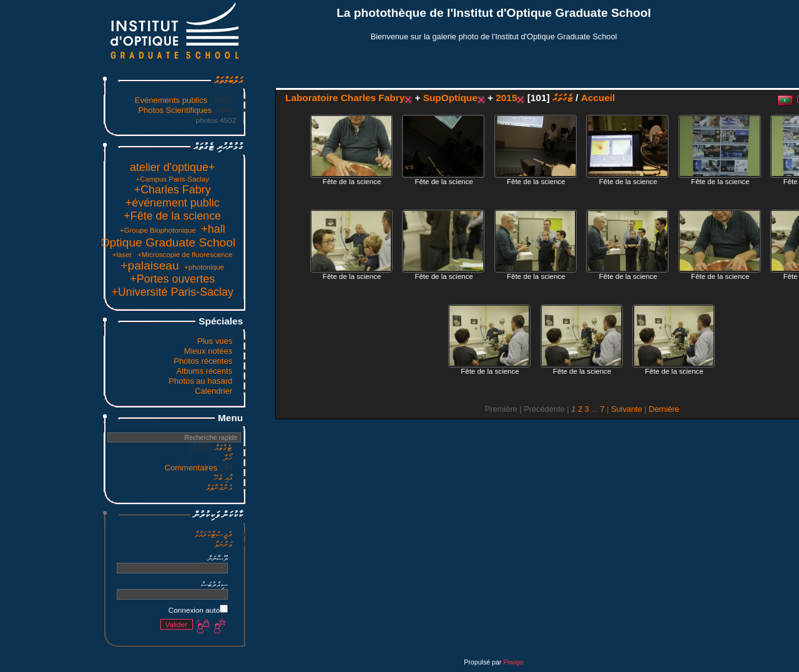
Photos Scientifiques (81, 110)
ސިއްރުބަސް (120, 584)
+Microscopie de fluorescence (91, 255)
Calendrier (119, 391)
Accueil (504, 98)
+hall (119, 229)
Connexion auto (104, 610)
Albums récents (110, 371)
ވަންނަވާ (129, 544)
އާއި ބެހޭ (129, 478)
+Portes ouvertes (78, 279)
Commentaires (97, 468)
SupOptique (356, 98)
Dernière (570, 409)
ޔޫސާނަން (124, 558)
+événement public (78, 203)
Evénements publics (77, 100)
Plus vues (120, 341)
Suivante (532, 409)
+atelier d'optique (78, 167)
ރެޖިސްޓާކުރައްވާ (119, 534)
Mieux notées (114, 351)
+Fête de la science (78, 216)
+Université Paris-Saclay (78, 292)
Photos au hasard (106, 381)
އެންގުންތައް (125, 488)
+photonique (110, 267)
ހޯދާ (134, 458)
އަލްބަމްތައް (134, 80)
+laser (28, 255)
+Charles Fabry (78, 190)
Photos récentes (109, 361)
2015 (412, 98)
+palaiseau (55, 265)
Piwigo (419, 662)
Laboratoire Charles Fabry (251, 98)
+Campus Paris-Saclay (78, 179)
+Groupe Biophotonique (64, 230)
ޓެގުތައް (129, 448)
